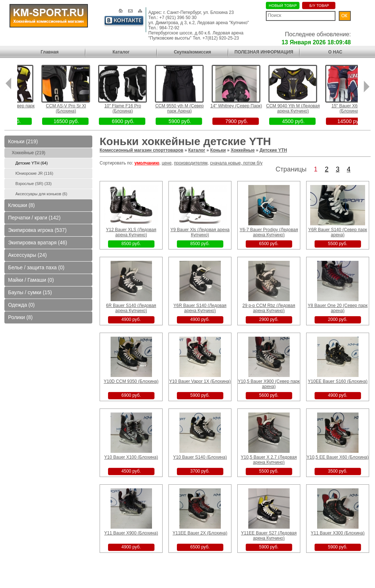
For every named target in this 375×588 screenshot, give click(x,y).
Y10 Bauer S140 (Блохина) (200, 457)
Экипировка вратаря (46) (38, 243)
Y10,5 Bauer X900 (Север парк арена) (269, 384)
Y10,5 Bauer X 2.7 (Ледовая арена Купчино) (269, 460)
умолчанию (147, 163)
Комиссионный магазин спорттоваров (142, 150)
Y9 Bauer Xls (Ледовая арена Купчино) (200, 232)
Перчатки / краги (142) (34, 218)
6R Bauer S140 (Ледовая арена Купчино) (131, 308)
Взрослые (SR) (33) (34, 184)
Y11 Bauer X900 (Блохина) (131, 533)
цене (167, 163)
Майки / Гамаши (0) (31, 280)
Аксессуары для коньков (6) (41, 194)
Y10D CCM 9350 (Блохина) (131, 381)
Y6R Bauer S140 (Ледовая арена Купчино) (200, 308)
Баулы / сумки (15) (30, 292)
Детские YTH (273, 150)
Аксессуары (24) (27, 255)
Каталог (121, 52)
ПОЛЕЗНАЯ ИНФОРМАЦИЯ (264, 52)
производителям (191, 163)
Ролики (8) (20, 317)
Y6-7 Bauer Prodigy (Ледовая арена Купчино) (269, 232)
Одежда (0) (21, 305)
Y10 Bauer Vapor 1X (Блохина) (200, 381)
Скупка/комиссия (193, 52)
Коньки (218, 150)
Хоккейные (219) (29, 153)
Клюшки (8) (21, 205)
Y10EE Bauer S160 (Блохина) (338, 381)
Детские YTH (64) (31, 163)
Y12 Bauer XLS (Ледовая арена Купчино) (131, 232)
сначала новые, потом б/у (236, 163)
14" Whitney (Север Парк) (248, 106)
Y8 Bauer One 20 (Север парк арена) (337, 308)
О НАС (335, 52)
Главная (50, 52)
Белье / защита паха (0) (36, 267)
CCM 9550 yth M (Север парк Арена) (191, 108)
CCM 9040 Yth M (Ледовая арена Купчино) (305, 108)
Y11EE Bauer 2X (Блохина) (200, 533)
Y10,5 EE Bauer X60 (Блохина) (338, 457)
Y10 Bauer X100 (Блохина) (131, 457)
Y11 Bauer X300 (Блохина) (338, 533)
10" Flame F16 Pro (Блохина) (134, 108)
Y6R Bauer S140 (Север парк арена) (338, 232)
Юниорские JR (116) (34, 173)
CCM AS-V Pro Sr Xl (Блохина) (77, 108)
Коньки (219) (23, 141)
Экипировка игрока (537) (37, 230)
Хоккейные (243, 150)
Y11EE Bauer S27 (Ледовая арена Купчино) (269, 536)
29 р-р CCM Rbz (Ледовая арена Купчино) (269, 308)
